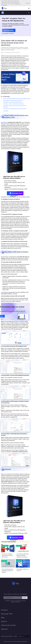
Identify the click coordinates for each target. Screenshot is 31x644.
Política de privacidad (7, 636)
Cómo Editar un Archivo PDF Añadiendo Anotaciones (14, 104)
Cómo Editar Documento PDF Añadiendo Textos (13, 102)
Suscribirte (24, 598)
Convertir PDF (5, 546)
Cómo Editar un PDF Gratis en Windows (13, 101)
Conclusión (6, 111)
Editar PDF (19, 546)
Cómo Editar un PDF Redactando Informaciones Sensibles (15, 109)
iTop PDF (3, 122)
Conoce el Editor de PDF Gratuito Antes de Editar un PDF (17, 99)
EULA (15, 636)
